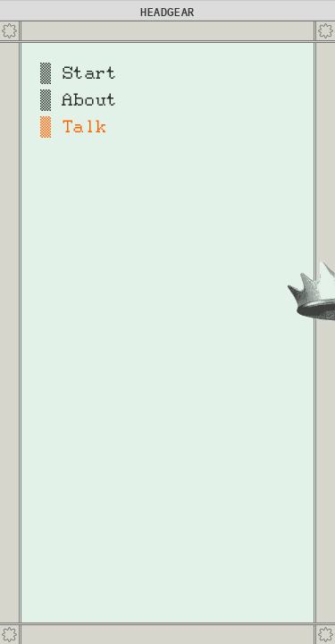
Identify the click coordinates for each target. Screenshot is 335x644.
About (89, 100)
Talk (84, 127)
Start (89, 73)
